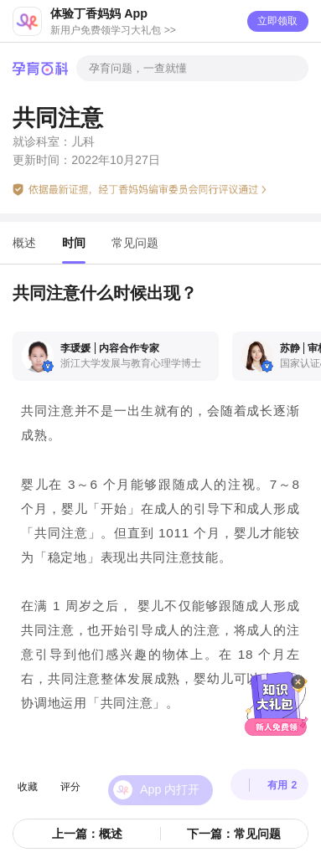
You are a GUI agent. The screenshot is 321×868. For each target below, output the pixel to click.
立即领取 (277, 21)
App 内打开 (170, 776)
